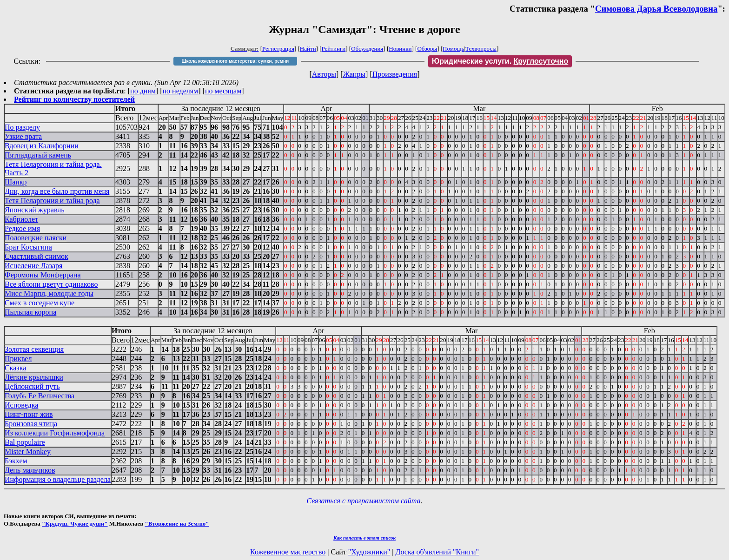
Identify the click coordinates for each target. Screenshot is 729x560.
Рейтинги (334, 49)
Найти (308, 49)
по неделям (181, 91)
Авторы (324, 74)
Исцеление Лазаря (33, 266)
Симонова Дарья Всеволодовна (656, 9)
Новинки (400, 49)
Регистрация (278, 49)
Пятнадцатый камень (38, 155)
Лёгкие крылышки (34, 377)
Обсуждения (367, 49)
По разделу (22, 127)
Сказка (15, 368)
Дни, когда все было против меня (57, 191)
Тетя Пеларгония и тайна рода (52, 201)
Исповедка (21, 405)
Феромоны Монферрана (43, 275)
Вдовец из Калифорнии (42, 146)
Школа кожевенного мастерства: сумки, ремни (235, 61)
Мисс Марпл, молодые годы (49, 293)
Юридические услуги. (500, 61)
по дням (143, 91)
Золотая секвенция (34, 349)
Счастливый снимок (36, 256)
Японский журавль (35, 210)
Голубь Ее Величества (40, 396)
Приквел (18, 359)
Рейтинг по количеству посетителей (74, 99)
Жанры (354, 74)
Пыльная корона (30, 312)
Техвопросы (481, 49)
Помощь (453, 49)
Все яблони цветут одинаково (51, 284)
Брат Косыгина (28, 247)
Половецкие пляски (36, 238)
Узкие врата (23, 136)
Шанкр (16, 182)
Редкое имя (22, 228)
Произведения (395, 74)
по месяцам (223, 91)
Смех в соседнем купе (40, 303)
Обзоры (427, 49)
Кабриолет (21, 219)
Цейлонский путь (32, 386)
